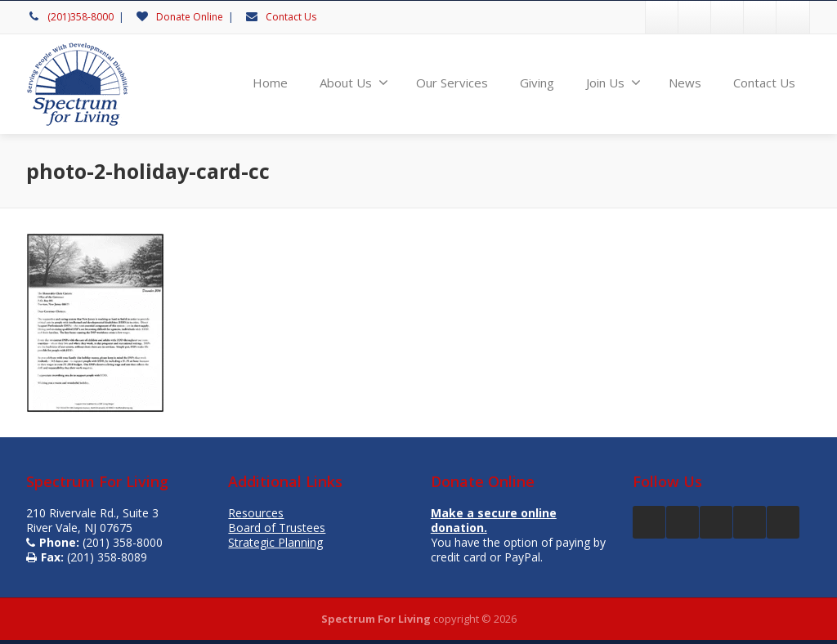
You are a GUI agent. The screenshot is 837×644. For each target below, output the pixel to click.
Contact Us (291, 17)
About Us (354, 83)
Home (270, 83)
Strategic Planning (275, 542)
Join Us (613, 83)
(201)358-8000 (81, 17)
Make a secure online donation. (494, 520)
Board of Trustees (277, 528)
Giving (537, 83)
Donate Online (190, 17)
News (685, 83)
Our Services (452, 83)
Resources (256, 513)
